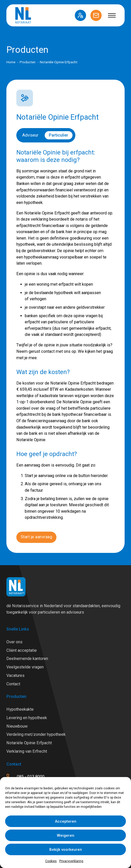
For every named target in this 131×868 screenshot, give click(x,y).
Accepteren (66, 821)
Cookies (51, 861)
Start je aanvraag (37, 537)
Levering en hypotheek (27, 718)
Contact (13, 684)
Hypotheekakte (20, 709)
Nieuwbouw (17, 726)
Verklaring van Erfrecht (27, 751)
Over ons (14, 642)
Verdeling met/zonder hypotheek (36, 734)
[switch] (46, 135)
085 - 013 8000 (31, 777)
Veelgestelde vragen (25, 667)
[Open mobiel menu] (112, 15)
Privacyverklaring (71, 861)
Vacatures (15, 675)
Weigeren (66, 835)
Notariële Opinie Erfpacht (29, 743)
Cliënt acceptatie (22, 650)
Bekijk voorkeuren (66, 850)
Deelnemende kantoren (27, 659)
